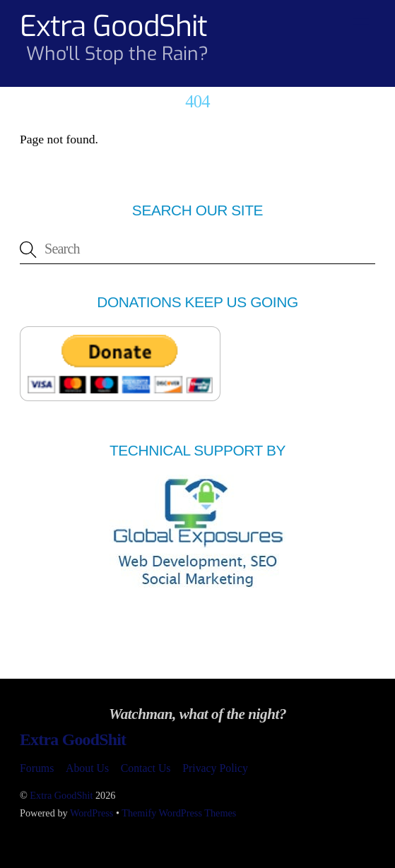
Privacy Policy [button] (215, 768)
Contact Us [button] (146, 768)
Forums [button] (37, 768)
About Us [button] (87, 768)
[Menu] (361, 19)
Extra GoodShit (61, 795)
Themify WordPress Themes (179, 813)
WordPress (92, 813)
